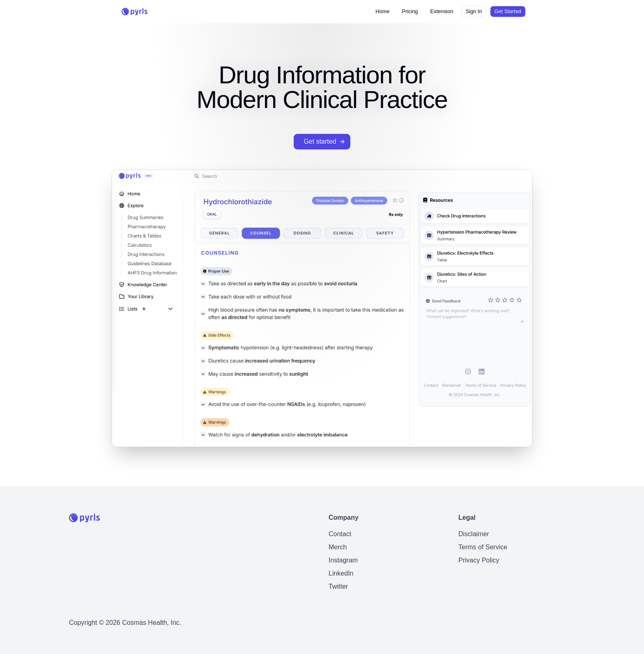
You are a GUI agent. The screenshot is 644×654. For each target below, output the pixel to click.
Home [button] (382, 11)
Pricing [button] (410, 11)
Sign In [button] (474, 11)
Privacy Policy (479, 560)
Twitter (338, 586)
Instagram (343, 560)
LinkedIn (341, 573)
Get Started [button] (508, 11)
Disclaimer (474, 534)
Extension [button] (442, 11)
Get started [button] (324, 141)
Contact (340, 534)
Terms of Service (483, 547)
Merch (338, 547)
